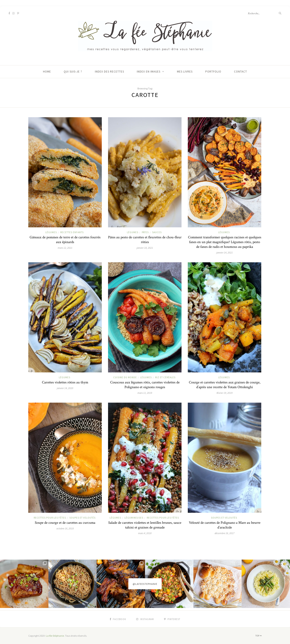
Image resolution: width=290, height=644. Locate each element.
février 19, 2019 (225, 393)
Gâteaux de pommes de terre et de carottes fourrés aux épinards (65, 240)
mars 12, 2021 (65, 248)
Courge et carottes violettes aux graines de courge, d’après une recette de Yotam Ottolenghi (225, 385)
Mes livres (185, 72)
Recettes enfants (72, 232)
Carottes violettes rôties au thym (65, 382)
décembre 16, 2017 (225, 533)
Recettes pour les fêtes (50, 518)
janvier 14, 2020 (65, 388)
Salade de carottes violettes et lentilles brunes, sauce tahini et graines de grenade (145, 525)
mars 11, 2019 (145, 393)
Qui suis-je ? (73, 72)
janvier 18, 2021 (145, 248)
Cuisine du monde (125, 377)
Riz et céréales (165, 377)
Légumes (51, 232)
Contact (241, 72)
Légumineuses (134, 518)
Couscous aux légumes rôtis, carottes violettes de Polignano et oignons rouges (145, 385)
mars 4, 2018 (145, 533)
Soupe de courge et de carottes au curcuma (65, 523)
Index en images (149, 72)
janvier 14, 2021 (225, 252)
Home (47, 72)
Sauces (157, 232)
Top (259, 636)
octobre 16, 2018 (65, 528)
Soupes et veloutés (82, 518)
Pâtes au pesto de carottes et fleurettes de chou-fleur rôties (145, 240)
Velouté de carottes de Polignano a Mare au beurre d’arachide (225, 525)
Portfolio (213, 72)
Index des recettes (109, 72)
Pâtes (145, 232)
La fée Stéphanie (55, 636)
